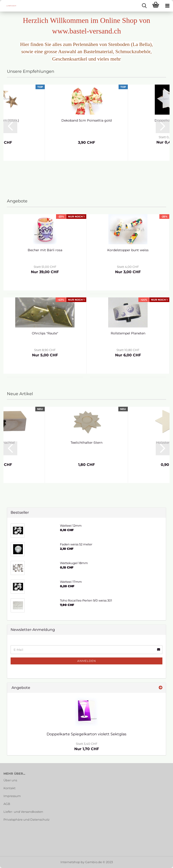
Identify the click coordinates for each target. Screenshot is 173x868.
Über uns (10, 780)
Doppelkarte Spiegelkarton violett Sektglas (86, 734)
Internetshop (70, 862)
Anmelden (87, 661)
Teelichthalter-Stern (86, 443)
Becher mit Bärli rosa (45, 250)
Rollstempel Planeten (128, 333)
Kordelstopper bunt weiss (128, 250)
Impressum (12, 796)
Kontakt (9, 788)
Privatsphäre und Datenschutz (27, 819)
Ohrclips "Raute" (45, 333)
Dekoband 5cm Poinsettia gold (86, 120)
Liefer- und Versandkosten (23, 812)
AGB (7, 804)
